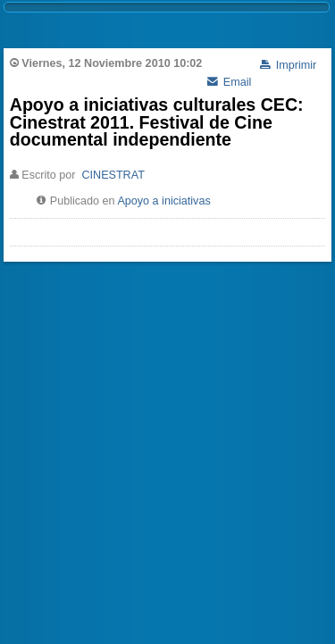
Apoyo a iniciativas (163, 201)
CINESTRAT (113, 175)
